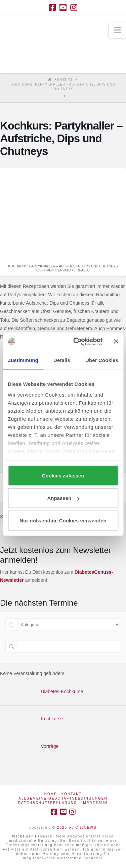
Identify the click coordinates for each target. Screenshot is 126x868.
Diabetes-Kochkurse (62, 692)
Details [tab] (62, 360)
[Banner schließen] (116, 342)
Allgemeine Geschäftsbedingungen (63, 798)
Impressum (95, 803)
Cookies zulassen (63, 476)
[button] (117, 30)
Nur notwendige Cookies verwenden (63, 521)
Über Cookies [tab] (102, 360)
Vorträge (50, 746)
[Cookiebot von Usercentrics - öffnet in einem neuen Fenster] (76, 342)
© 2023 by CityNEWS (75, 828)
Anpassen (63, 498)
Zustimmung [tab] (23, 360)
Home (51, 794)
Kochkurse (52, 719)
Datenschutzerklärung (48, 803)
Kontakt (72, 794)
